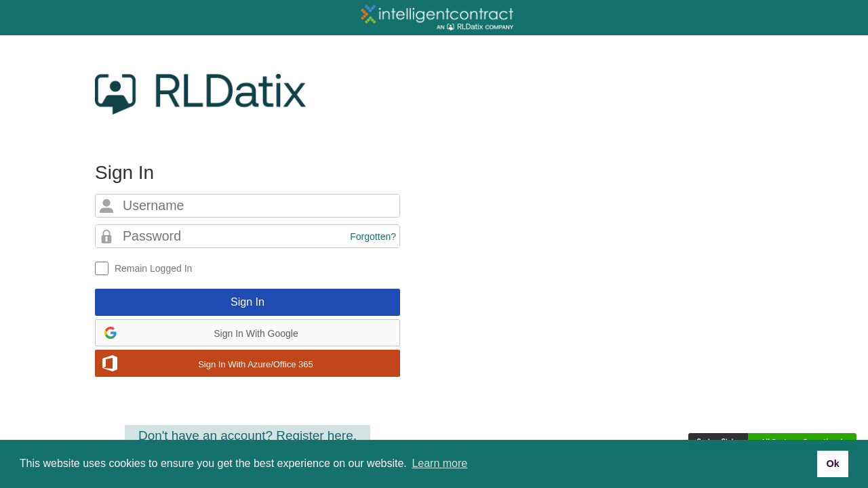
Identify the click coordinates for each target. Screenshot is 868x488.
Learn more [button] (439, 463)
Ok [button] (832, 464)
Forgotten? (373, 237)
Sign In (248, 302)
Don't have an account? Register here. (248, 435)
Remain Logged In (153, 268)
